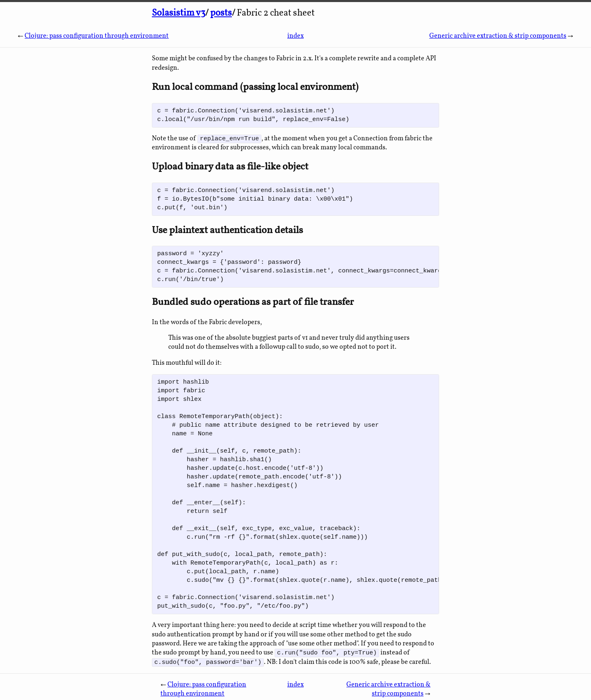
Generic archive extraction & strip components (498, 36)
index (295, 36)
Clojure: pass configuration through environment (97, 36)
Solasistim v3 (179, 13)
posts (221, 13)
